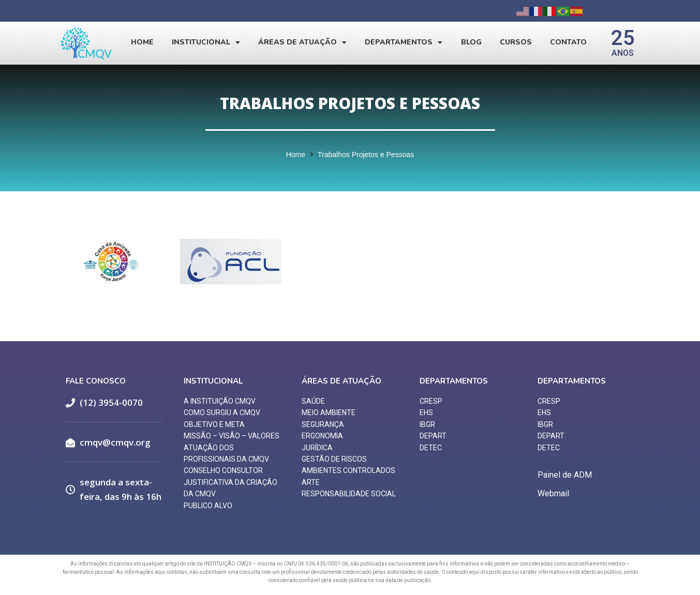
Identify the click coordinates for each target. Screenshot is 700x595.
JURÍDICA (317, 448)
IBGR (427, 424)
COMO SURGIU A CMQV (222, 413)
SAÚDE (313, 401)
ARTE (311, 482)
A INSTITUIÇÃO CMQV (220, 401)
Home (142, 42)
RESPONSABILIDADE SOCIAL (349, 494)
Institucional (206, 42)
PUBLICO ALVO (208, 506)
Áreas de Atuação (302, 42)
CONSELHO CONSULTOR (223, 470)
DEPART (433, 436)
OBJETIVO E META (214, 424)
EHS (426, 413)
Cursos (516, 42)
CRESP (431, 401)
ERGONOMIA (322, 436)
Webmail (553, 493)
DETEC (431, 448)
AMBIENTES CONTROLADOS (348, 470)
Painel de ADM (565, 475)
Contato (568, 42)
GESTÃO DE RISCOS (334, 459)
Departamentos (404, 42)
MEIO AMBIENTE (329, 413)
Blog (471, 42)
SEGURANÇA (323, 424)
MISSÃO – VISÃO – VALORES (232, 436)
